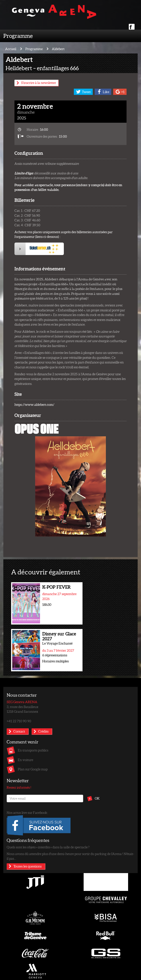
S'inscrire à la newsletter (39, 83)
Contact (19, 731)
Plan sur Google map (33, 769)
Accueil (11, 49)
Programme (18, 36)
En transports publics (33, 750)
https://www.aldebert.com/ (34, 404)
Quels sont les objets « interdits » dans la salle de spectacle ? (48, 847)
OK (97, 798)
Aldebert (58, 49)
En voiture (25, 760)
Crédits (43, 731)
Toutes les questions (27, 866)
